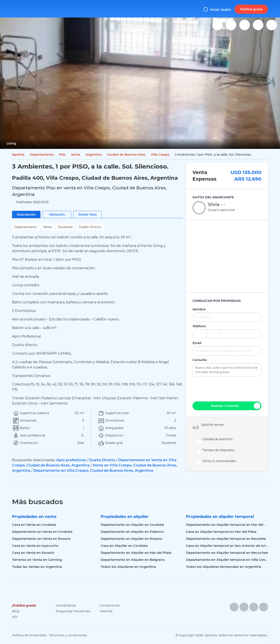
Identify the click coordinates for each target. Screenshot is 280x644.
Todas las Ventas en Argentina (37, 567)
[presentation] (227, 389)
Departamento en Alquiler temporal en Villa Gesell (227, 560)
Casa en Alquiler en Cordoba (124, 546)
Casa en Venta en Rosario (33, 553)
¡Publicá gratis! (24, 605)
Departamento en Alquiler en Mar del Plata (136, 553)
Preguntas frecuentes (73, 611)
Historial (106, 611)
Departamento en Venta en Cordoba (42, 532)
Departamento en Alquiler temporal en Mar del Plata (229, 525)
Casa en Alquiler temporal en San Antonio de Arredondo (232, 546)
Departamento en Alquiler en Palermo (132, 532)
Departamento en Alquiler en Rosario (131, 539)
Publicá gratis (251, 9)
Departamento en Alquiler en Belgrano (133, 560)
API (15, 617)
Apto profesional (71, 460)
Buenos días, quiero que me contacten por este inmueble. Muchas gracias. (227, 370)
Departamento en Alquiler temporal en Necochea (227, 553)
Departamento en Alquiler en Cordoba (132, 525)
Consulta (200, 360)
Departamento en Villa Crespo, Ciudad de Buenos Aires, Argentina (93, 471)
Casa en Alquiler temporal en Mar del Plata (221, 532)
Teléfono (199, 326)
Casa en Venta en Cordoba (34, 525)
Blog (16, 611)
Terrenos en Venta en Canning (37, 560)
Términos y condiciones (68, 635)
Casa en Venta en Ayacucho (35, 546)
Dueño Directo (102, 460)
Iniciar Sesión (217, 9)
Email (197, 343)
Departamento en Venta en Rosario (41, 539)
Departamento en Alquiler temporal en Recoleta (226, 539)
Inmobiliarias (66, 605)
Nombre (199, 309)
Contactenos (110, 605)
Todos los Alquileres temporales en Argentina (224, 567)
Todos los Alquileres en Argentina (128, 567)
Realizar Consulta (236, 406)
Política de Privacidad (29, 635)
